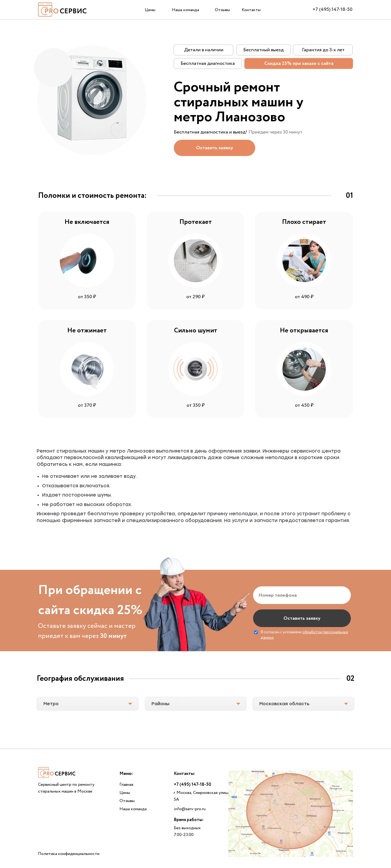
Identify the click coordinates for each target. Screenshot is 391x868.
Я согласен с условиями (304, 635)
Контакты (251, 10)
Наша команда (185, 10)
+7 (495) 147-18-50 (332, 9)
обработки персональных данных (304, 635)
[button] (215, 148)
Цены (150, 10)
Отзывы (222, 10)
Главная (126, 785)
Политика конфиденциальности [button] (69, 854)
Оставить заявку (302, 618)
